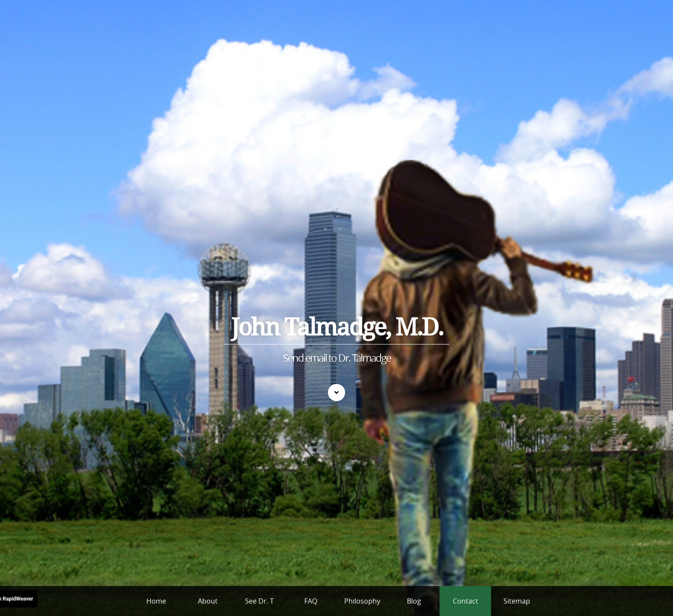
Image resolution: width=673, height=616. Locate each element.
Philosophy (362, 601)
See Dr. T (259, 601)
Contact (465, 601)
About (208, 601)
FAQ (311, 601)
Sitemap (517, 601)
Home (156, 601)
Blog (414, 601)
